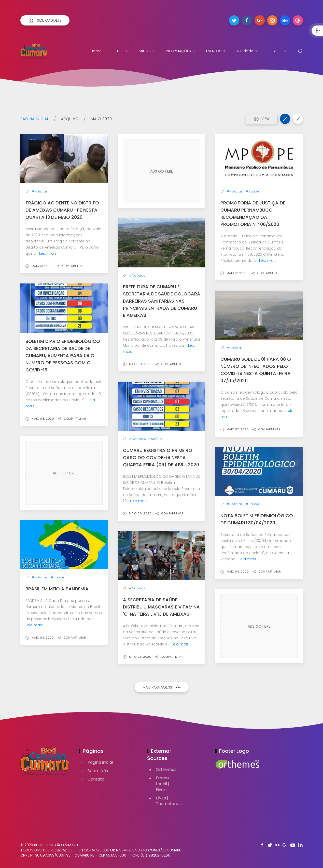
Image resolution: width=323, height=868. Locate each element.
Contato (96, 779)
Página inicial (35, 119)
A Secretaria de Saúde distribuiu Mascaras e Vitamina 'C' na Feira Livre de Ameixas (161, 607)
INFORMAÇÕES (181, 51)
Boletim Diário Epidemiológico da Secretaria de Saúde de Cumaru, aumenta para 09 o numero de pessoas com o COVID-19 (63, 355)
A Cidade (247, 51)
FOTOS (120, 51)
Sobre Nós (98, 771)
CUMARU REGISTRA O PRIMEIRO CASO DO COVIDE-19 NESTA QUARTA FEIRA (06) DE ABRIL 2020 (161, 457)
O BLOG (278, 51)
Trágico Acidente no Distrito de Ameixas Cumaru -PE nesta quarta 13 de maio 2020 (62, 210)
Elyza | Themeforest (169, 801)
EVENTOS (216, 51)
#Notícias (40, 191)
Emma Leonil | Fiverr (163, 784)
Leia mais (48, 253)
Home (96, 51)
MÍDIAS (147, 51)
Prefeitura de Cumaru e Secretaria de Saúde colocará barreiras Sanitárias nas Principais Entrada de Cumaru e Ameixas (161, 301)
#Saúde (252, 191)
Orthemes (166, 769)
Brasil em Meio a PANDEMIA (57, 589)
